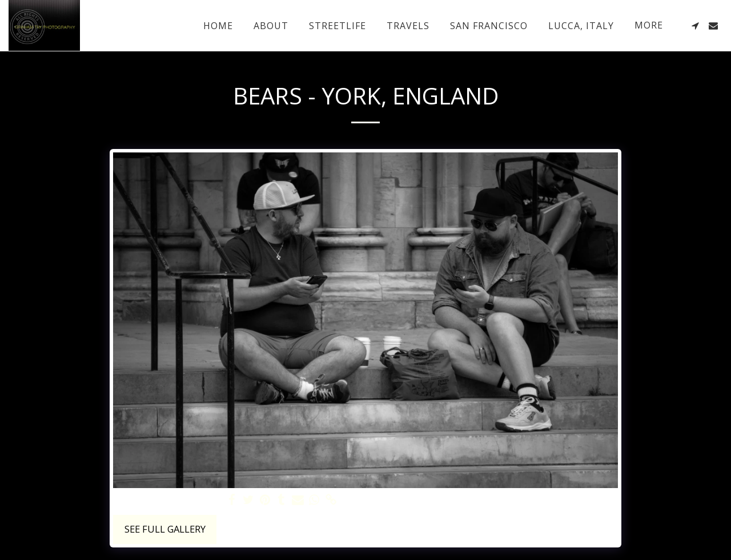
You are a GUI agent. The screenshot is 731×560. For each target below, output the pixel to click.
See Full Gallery (165, 529)
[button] (695, 26)
